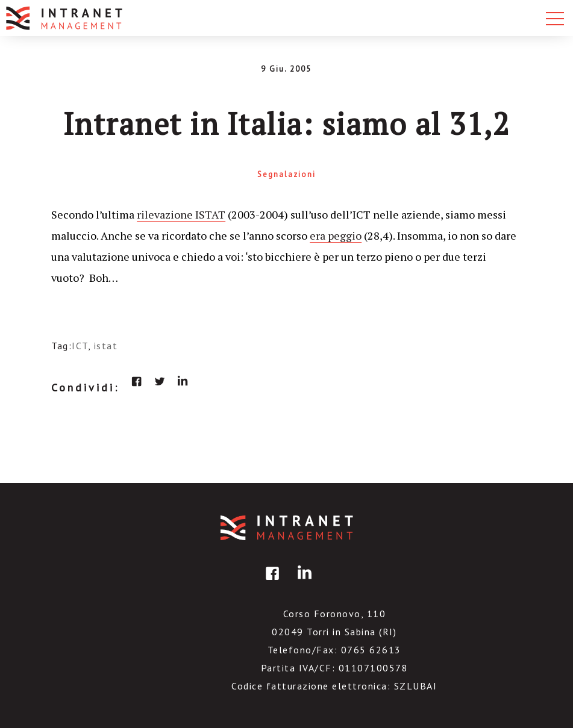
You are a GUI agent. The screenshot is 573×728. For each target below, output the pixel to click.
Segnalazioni (286, 174)
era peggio (336, 235)
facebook (137, 381)
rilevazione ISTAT (181, 214)
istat (106, 346)
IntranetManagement (287, 528)
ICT (80, 346)
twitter (160, 381)
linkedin (183, 381)
